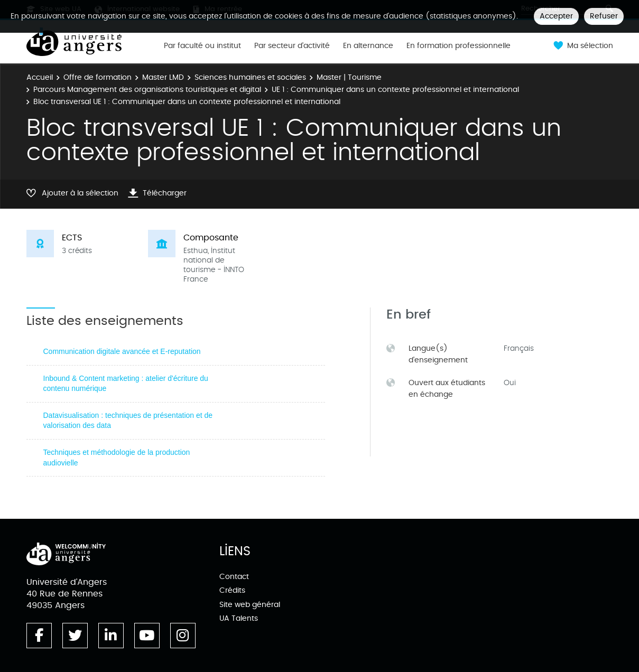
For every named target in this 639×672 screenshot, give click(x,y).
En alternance (368, 46)
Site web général (250, 605)
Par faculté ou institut (202, 46)
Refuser (604, 16)
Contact (234, 577)
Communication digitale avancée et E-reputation (122, 351)
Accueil (40, 77)
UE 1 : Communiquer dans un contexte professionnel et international (395, 90)
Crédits (232, 590)
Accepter (556, 16)
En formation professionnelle (459, 46)
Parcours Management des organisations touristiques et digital (147, 90)
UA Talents (239, 618)
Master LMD (163, 77)
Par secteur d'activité (292, 46)
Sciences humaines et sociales (250, 77)
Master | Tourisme (349, 77)
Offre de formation (98, 77)
